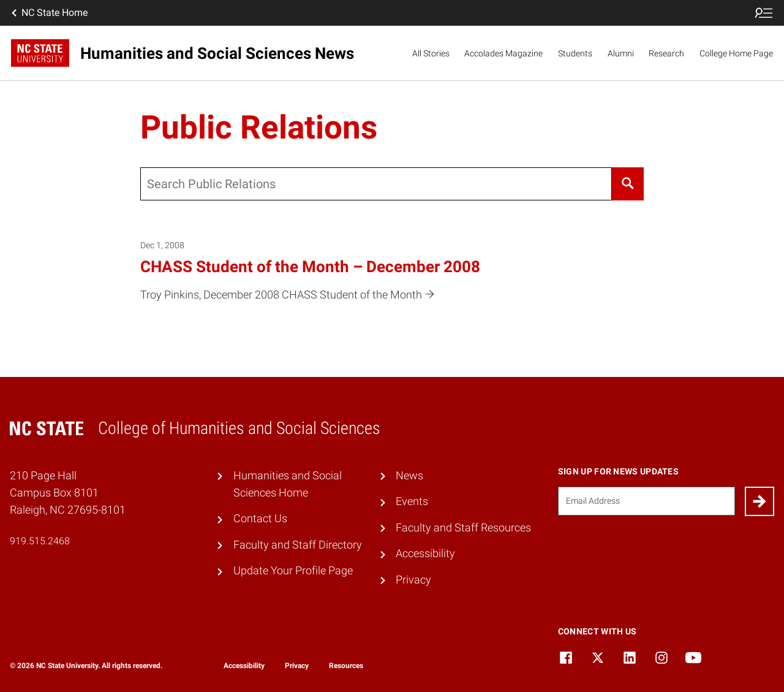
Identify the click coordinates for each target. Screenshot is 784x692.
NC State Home (48, 13)
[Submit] (759, 501)
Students (575, 53)
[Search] (628, 184)
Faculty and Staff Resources (463, 528)
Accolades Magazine (503, 53)
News (409, 476)
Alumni (621, 53)
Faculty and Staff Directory (298, 545)
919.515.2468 (40, 541)
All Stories (431, 53)
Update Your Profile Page (293, 571)
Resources (346, 666)
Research (666, 53)
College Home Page (736, 53)
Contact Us (260, 519)
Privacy (413, 580)
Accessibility (425, 553)
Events (412, 501)
